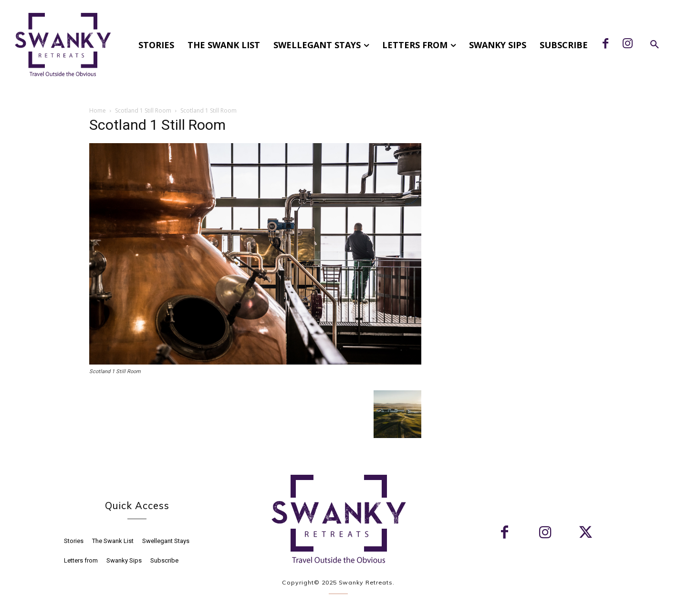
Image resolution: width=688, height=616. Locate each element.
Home (98, 110)
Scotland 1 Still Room (143, 110)
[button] (655, 45)
